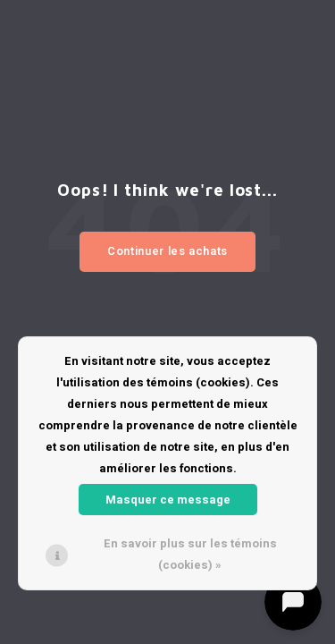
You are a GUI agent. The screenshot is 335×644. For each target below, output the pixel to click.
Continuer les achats (167, 251)
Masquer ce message (168, 500)
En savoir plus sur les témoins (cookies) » (190, 554)
